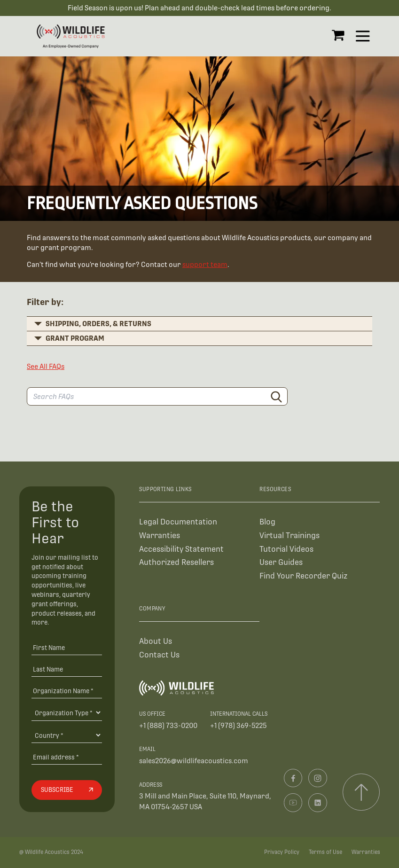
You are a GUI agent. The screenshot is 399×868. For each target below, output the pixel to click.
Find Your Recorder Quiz (303, 576)
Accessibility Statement (181, 549)
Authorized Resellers (176, 562)
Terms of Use (325, 852)
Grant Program (75, 338)
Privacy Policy (282, 852)
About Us (156, 641)
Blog (267, 522)
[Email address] (67, 757)
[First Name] (67, 648)
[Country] (67, 735)
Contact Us (159, 655)
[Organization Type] (67, 712)
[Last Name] (67, 669)
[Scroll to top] (361, 792)
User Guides (281, 562)
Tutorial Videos (286, 549)
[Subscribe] (67, 790)
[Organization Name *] (67, 691)
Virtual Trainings (289, 536)
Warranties (160, 536)
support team (205, 264)
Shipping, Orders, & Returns (98, 324)
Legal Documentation (178, 522)
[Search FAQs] (157, 396)
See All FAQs (46, 366)
